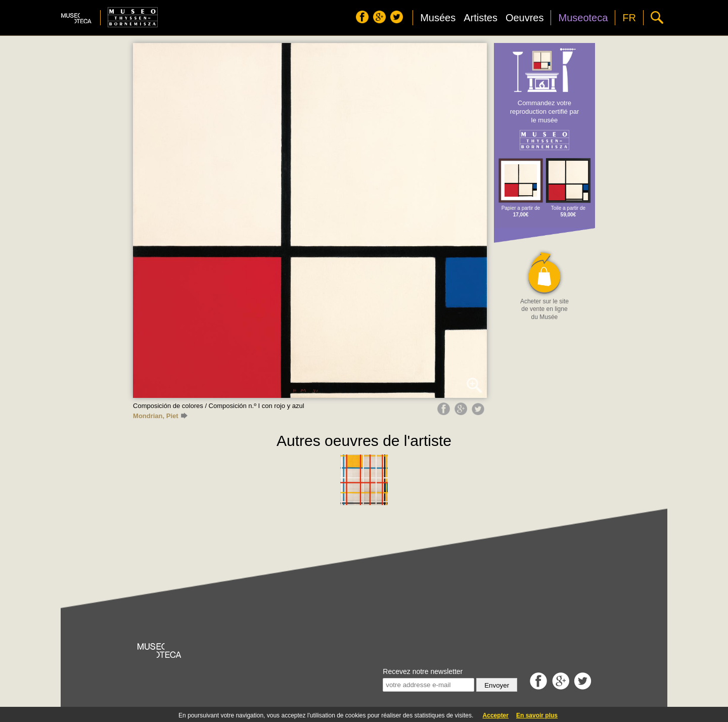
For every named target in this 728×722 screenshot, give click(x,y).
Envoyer (497, 685)
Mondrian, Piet (160, 416)
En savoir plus (537, 715)
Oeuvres (525, 18)
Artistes (481, 18)
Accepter (496, 715)
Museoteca (583, 18)
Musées (438, 18)
